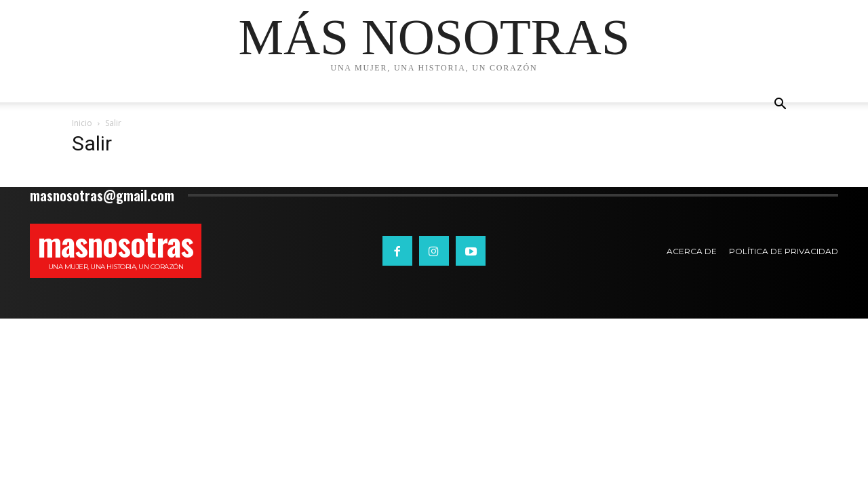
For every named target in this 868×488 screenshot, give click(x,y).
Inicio (82, 123)
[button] (780, 105)
